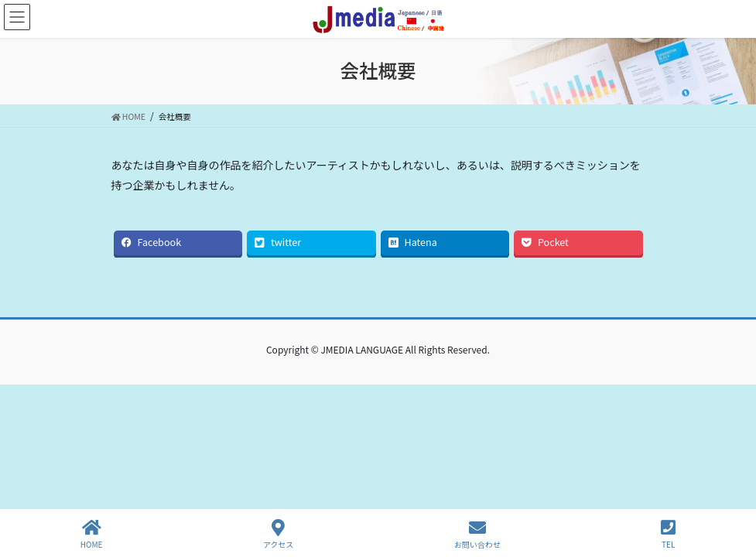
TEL (668, 534)
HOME (92, 534)
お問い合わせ (477, 534)
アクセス (279, 534)
